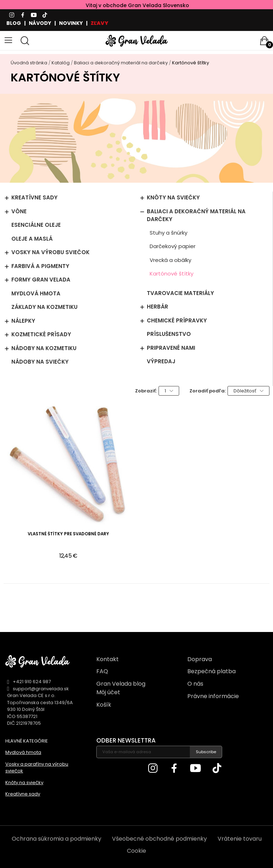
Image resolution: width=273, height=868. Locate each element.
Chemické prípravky (177, 320)
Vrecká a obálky (170, 260)
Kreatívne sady (34, 197)
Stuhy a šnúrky (168, 233)
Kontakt (108, 659)
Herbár (157, 307)
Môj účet (108, 692)
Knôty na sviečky (173, 197)
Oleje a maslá (32, 239)
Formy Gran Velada (41, 280)
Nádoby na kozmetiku (44, 348)
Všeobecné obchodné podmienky (159, 839)
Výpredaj (161, 361)
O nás (195, 684)
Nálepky (23, 321)
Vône (19, 211)
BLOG (14, 23)
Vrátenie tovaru (240, 839)
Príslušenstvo (169, 334)
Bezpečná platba (212, 671)
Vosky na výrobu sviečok (50, 252)
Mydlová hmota (36, 293)
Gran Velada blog (121, 684)
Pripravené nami (171, 348)
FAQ (102, 671)
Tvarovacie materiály (180, 293)
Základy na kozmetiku (44, 307)
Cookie (136, 851)
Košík (104, 705)
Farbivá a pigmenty (40, 266)
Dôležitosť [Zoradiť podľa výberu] (248, 391)
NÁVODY (40, 23)
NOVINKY (71, 23)
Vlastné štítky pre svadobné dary (68, 534)
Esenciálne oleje (36, 225)
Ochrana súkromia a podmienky (57, 839)
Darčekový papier (173, 246)
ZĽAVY (100, 23)
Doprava (200, 659)
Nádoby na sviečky (40, 362)
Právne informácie (213, 696)
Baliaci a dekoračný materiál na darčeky (196, 215)
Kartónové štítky (172, 274)
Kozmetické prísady (41, 334)
